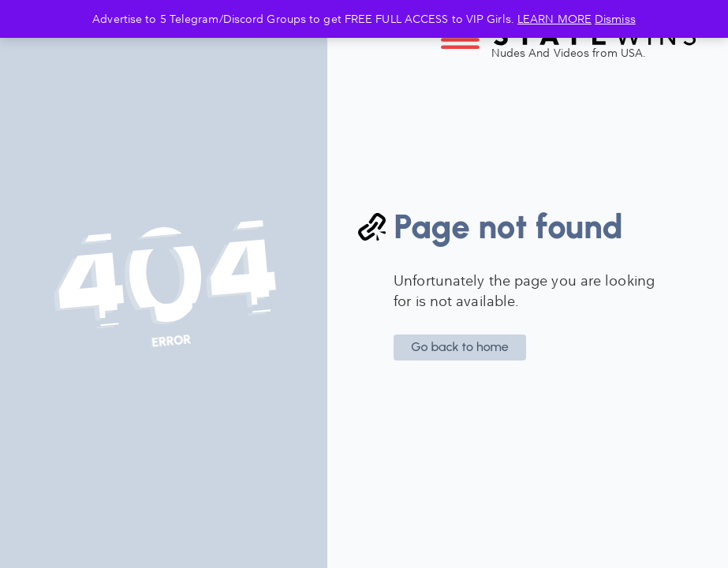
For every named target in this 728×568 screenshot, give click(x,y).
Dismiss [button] (615, 19)
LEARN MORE (554, 19)
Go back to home (460, 347)
